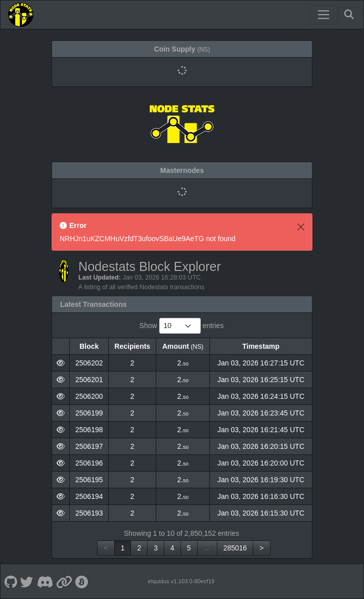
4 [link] (172, 548)
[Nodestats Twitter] (27, 581)
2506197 (89, 446)
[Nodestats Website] (64, 581)
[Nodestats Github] (11, 581)
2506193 (89, 513)
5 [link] (189, 548)
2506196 (89, 463)
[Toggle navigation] (324, 15)
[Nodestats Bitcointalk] (82, 581)
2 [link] (139, 548)
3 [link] (156, 548)
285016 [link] (235, 548)
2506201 (89, 380)
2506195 (89, 480)
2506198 (89, 430)
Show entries (182, 326)
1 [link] (123, 548)
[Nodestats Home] (21, 15)
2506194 (89, 496)
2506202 (89, 363)
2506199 (89, 413)
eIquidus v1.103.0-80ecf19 (181, 581)
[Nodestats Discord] (45, 581)
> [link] (261, 548)
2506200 (89, 396)
